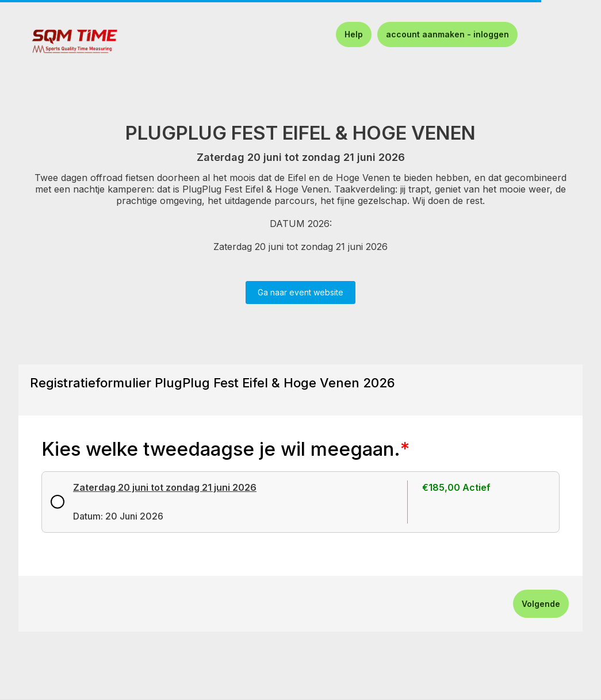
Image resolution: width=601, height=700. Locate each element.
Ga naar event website (300, 292)
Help (354, 34)
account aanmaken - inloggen (447, 34)
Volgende (541, 604)
